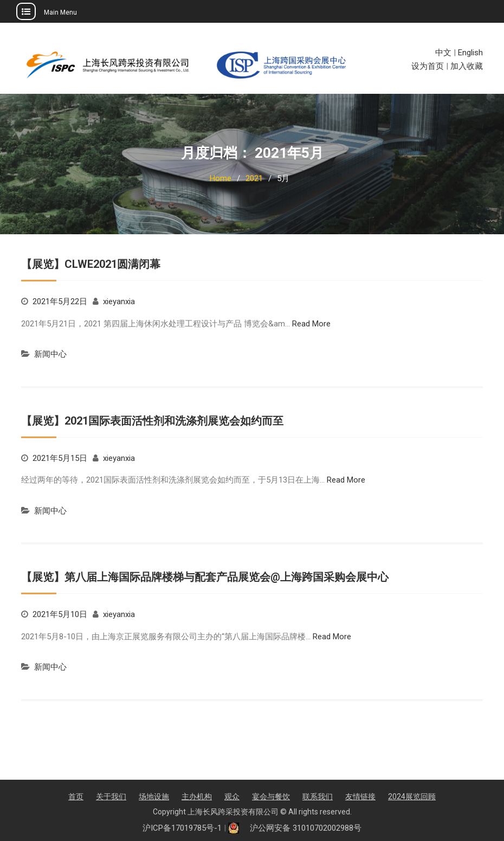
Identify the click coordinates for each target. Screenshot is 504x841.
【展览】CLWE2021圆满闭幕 (91, 264)
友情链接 (360, 797)
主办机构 (197, 797)
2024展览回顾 (412, 797)
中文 (443, 53)
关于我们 (111, 797)
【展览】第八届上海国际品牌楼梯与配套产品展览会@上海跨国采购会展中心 (205, 577)
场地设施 (154, 797)
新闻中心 (50, 354)
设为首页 (428, 66)
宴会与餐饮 (271, 797)
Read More (311, 324)
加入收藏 (467, 66)
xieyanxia (119, 301)
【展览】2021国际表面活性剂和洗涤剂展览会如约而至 (152, 421)
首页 (76, 797)
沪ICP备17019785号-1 (182, 828)
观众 (232, 797)
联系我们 (318, 797)
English (470, 53)
